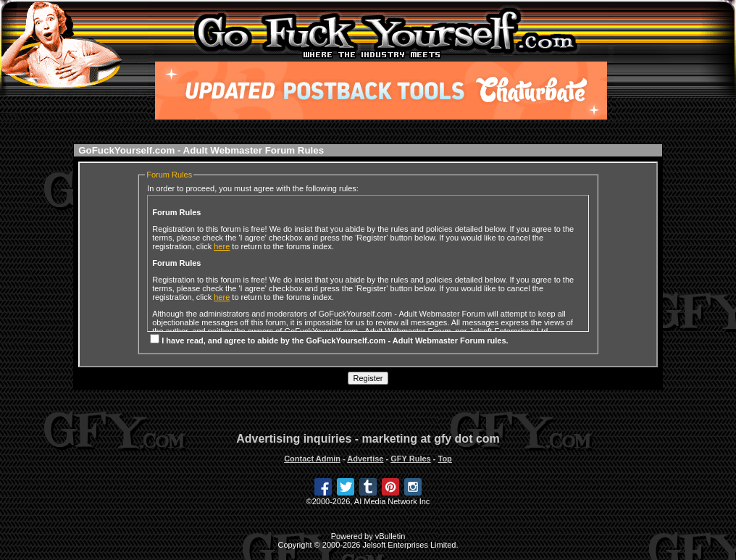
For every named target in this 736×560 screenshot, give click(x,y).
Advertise (365, 459)
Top (444, 459)
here (222, 246)
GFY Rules (410, 459)
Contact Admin (312, 459)
